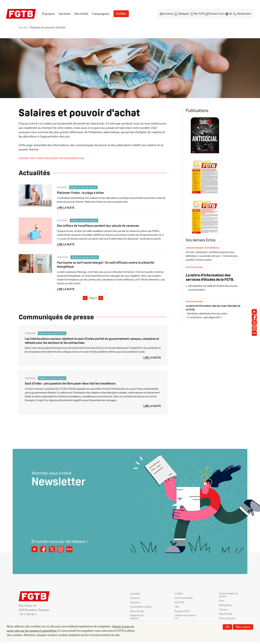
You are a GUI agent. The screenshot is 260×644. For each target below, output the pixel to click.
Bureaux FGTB (182, 612)
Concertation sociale (137, 609)
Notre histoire (137, 615)
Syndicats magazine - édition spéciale (205, 259)
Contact (166, 13)
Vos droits (81, 13)
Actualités (135, 594)
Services (65, 13)
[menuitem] (48, 14)
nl (230, 13)
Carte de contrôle (184, 598)
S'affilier (121, 13)
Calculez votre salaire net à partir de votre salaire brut (52, 158)
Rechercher (244, 13)
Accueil (23, 27)
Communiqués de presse (229, 595)
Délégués (182, 13)
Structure (135, 603)
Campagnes (101, 13)
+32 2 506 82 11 (28, 614)
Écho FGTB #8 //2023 (195, 313)
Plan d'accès (226, 615)
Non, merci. (243, 627)
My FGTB (198, 13)
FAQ (177, 607)
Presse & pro (216, 13)
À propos (48, 13)
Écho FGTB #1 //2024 (195, 279)
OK (227, 627)
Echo (222, 601)
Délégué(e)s (226, 606)
